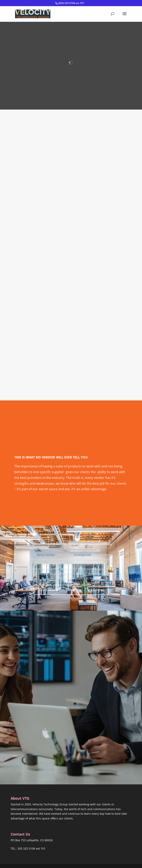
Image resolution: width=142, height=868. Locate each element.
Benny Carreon (46, 555)
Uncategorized (83, 555)
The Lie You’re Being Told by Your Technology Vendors (71, 546)
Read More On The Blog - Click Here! (71, 590)
